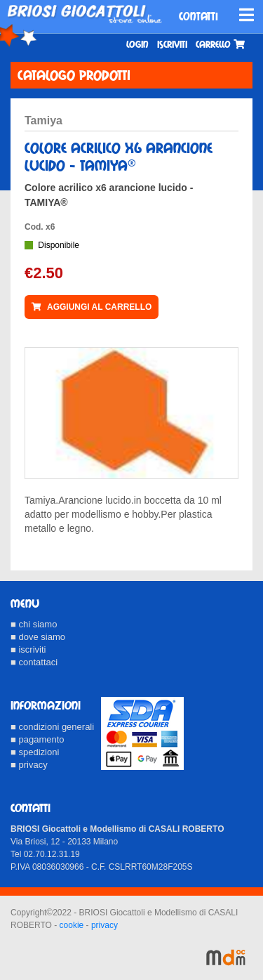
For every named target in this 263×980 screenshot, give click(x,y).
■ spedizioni (35, 752)
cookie (72, 925)
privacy (104, 925)
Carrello (220, 45)
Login (137, 45)
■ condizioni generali (52, 727)
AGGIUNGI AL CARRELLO (92, 307)
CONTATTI (198, 17)
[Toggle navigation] (247, 15)
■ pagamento (38, 739)
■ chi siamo (34, 624)
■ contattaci (34, 662)
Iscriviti (172, 45)
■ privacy (29, 765)
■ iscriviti (28, 649)
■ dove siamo (38, 637)
